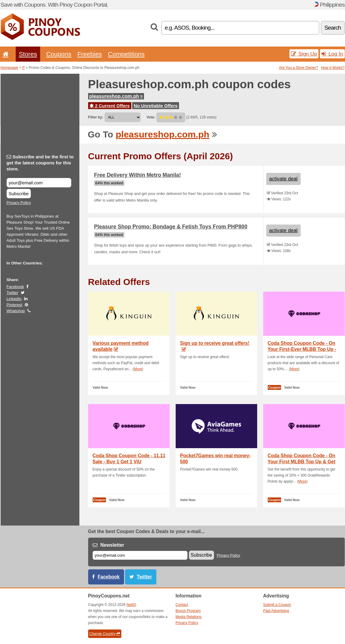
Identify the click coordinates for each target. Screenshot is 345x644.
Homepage (10, 68)
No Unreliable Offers (156, 106)
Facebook (15, 287)
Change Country (105, 634)
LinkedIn (14, 299)
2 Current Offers (110, 106)
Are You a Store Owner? (298, 68)
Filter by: (96, 117)
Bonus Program (188, 611)
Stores (28, 54)
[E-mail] (140, 555)
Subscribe (19, 194)
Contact (182, 605)
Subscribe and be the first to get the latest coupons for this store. (40, 163)
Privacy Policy (19, 203)
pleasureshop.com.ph (116, 96)
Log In (332, 54)
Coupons (59, 54)
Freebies (89, 54)
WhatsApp (16, 311)
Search (333, 28)
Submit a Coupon (277, 605)
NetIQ (131, 605)
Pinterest (14, 305)
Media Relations (189, 617)
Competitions (126, 54)
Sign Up (304, 54)
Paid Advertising (276, 611)
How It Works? (333, 68)
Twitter (13, 293)
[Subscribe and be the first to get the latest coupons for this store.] (39, 183)
